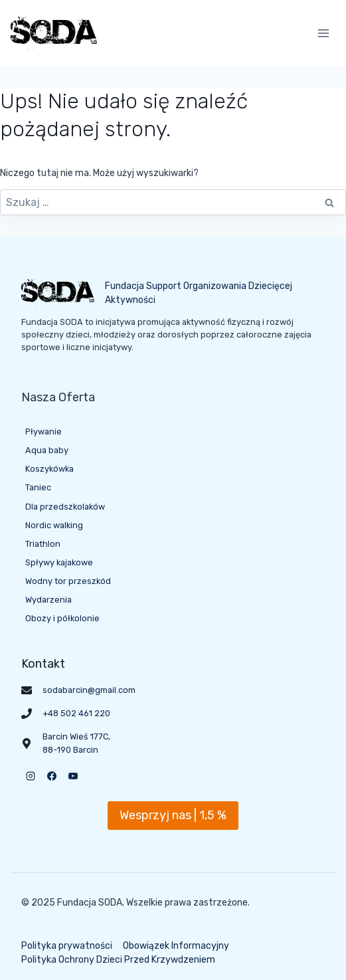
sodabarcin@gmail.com (89, 690)
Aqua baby (47, 450)
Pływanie (43, 432)
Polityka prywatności (67, 946)
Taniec (38, 487)
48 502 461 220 (79, 713)
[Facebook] (52, 776)
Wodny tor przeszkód (68, 581)
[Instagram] (31, 776)
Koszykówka (49, 469)
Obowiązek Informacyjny (176, 946)
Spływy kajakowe (59, 562)
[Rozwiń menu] (323, 33)
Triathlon (43, 544)
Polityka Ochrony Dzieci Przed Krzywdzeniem (118, 960)
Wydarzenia (48, 600)
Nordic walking (54, 525)
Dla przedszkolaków (65, 507)
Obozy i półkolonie (62, 618)
